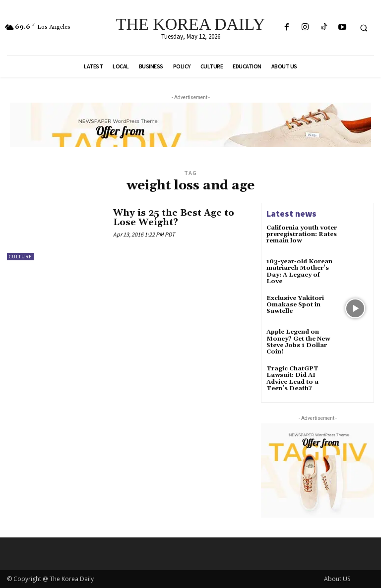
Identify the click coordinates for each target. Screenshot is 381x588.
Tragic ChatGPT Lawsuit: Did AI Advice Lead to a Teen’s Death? (292, 379)
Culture (20, 257)
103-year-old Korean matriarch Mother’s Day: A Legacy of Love (299, 271)
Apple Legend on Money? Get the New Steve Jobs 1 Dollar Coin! (298, 342)
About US (337, 579)
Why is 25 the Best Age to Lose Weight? (174, 218)
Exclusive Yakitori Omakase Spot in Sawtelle (295, 305)
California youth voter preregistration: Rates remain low (302, 234)
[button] (364, 28)
